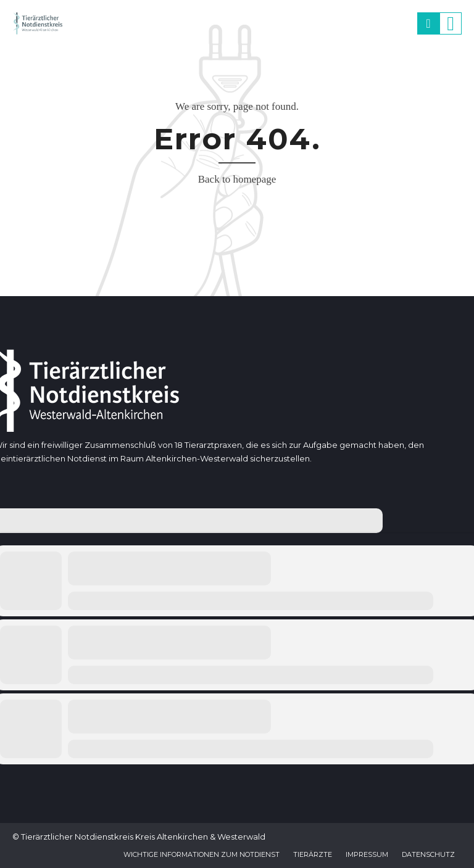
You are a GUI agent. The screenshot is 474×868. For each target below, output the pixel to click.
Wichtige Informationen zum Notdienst (202, 854)
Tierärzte (313, 854)
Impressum (367, 854)
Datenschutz (428, 854)
